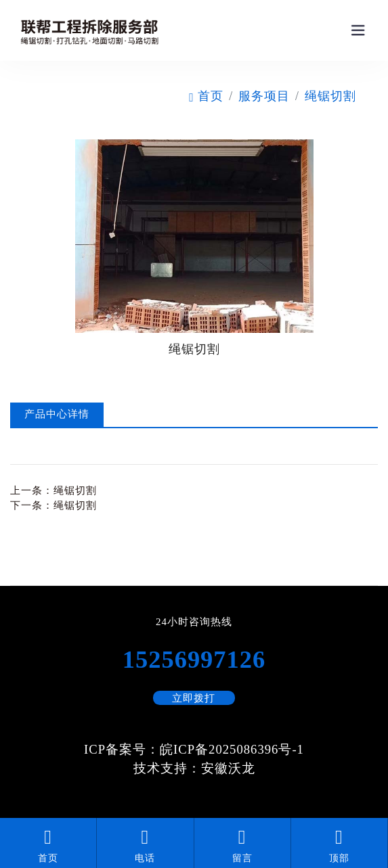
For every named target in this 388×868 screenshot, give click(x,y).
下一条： (53, 505)
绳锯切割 (330, 96)
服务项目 (264, 96)
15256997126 (194, 660)
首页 (206, 96)
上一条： (53, 490)
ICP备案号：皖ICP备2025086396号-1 (194, 749)
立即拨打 (194, 698)
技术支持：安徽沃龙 (194, 768)
